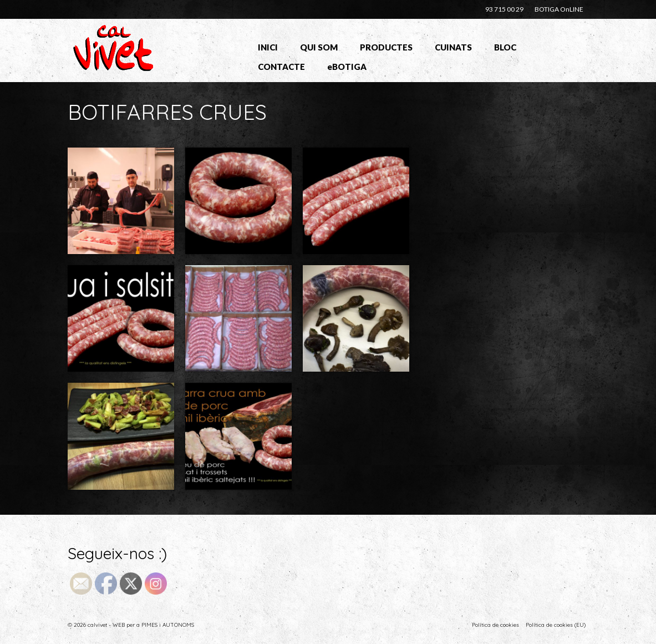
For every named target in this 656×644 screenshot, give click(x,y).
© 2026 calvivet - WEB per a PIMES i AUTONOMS (131, 625)
